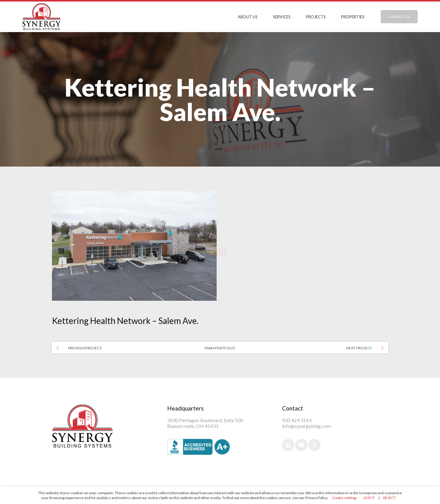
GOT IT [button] (369, 498)
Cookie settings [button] (345, 498)
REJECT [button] (389, 498)
